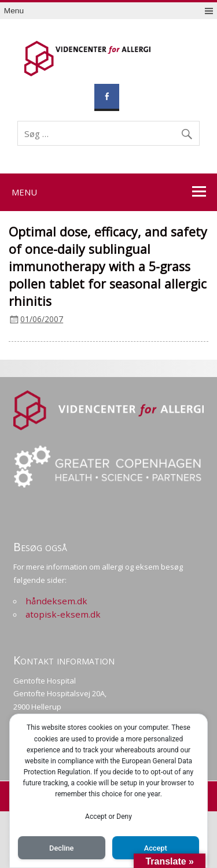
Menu (14, 11)
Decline (61, 848)
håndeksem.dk (56, 601)
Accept (156, 848)
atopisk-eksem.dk (63, 614)
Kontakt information (64, 660)
